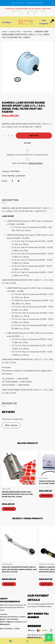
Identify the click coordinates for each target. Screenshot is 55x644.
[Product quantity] (8, 136)
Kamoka (11, 176)
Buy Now (27, 143)
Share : (5, 181)
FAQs (43, 11)
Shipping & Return (36, 163)
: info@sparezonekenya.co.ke (13, 622)
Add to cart (9, 509)
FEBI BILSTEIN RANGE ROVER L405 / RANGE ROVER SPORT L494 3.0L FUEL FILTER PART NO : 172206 (17, 494)
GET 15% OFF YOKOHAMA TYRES (28, 3)
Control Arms (7, 564)
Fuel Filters (28, 32)
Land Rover (20, 176)
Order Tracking (32, 11)
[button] (51, 22)
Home (4, 32)
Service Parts (15, 32)
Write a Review (11, 425)
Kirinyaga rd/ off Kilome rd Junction (13, 617)
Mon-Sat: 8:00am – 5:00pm (10, 629)
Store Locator (17, 11)
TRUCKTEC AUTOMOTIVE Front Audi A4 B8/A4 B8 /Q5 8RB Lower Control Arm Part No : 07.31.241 (19, 569)
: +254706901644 (9, 619)
